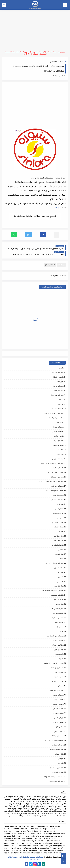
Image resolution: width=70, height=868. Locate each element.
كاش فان (59, 727)
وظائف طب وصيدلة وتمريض (52, 464)
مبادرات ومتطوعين (56, 750)
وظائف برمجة (58, 427)
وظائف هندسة (57, 373)
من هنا (58, 208)
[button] (43, 235)
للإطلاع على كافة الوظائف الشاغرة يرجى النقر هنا (35, 216)
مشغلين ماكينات (56, 691)
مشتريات (59, 505)
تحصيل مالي (58, 654)
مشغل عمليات (57, 736)
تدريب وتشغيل (57, 682)
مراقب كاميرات (57, 773)
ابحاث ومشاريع (57, 523)
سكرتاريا (60, 423)
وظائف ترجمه (58, 695)
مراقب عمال (58, 673)
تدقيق (61, 577)
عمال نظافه (58, 527)
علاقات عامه (58, 586)
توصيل (60, 573)
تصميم (60, 450)
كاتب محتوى (58, 568)
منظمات (60, 559)
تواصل (60, 759)
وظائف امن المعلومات (55, 636)
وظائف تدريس (57, 459)
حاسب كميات (58, 713)
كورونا (61, 763)
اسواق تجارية (58, 468)
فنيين (61, 532)
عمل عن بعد (58, 627)
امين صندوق (58, 600)
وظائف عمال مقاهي (56, 782)
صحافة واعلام (58, 745)
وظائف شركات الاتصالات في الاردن (50, 482)
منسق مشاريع (57, 618)
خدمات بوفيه (58, 641)
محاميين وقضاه (57, 668)
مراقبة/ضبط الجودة (56, 473)
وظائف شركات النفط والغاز (53, 777)
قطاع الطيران (58, 723)
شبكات (60, 659)
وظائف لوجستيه (57, 500)
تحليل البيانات (58, 700)
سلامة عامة (58, 541)
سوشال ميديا (58, 495)
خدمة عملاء (59, 400)
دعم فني (60, 582)
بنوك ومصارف (58, 514)
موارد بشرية (58, 441)
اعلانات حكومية (57, 409)
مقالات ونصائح (57, 645)
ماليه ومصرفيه (57, 609)
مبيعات (60, 382)
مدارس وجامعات (57, 477)
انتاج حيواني (59, 754)
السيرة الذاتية (58, 377)
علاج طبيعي (58, 732)
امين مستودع (58, 445)
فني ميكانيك (58, 536)
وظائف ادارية (58, 386)
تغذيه (61, 632)
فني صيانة (59, 518)
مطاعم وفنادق (57, 432)
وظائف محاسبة (57, 396)
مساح (61, 686)
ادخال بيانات (58, 436)
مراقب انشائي (58, 709)
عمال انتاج (53, 62)
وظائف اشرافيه (57, 486)
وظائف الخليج (58, 391)
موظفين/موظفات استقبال (53, 491)
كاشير (61, 550)
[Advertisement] (35, 30)
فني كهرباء (59, 555)
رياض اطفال (58, 718)
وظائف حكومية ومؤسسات (53, 414)
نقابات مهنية (58, 614)
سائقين (60, 455)
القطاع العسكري (57, 595)
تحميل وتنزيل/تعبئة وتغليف (52, 591)
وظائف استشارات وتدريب (53, 564)
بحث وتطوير (58, 650)
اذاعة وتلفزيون (58, 545)
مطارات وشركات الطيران (54, 741)
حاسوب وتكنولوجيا (56, 418)
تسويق (60, 405)
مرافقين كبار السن (56, 768)
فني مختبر (59, 604)
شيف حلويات (58, 677)
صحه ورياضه (58, 704)
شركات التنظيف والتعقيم (53, 664)
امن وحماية (59, 623)
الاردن (62, 62)
